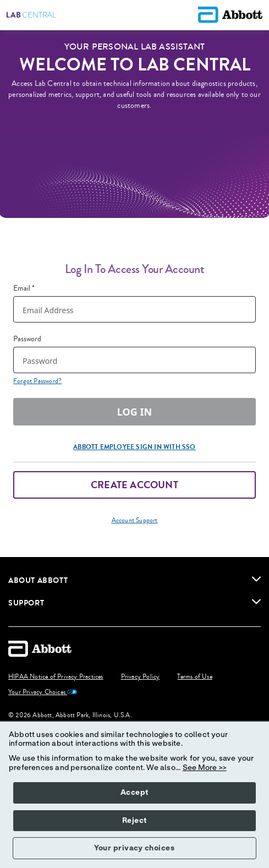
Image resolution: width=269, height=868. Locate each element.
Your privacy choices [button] (134, 848)
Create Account (134, 485)
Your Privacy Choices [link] (43, 692)
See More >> (205, 768)
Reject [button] (134, 821)
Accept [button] (134, 793)
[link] (256, 579)
